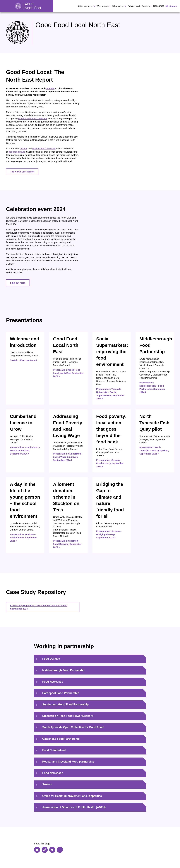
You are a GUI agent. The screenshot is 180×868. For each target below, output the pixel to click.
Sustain (50, 88)
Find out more (18, 283)
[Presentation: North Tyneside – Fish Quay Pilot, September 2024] (155, 441)
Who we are (103, 6)
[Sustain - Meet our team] (25, 368)
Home (80, 6)
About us (89, 6)
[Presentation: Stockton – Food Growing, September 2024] (68, 515)
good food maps (17, 152)
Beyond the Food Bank (44, 149)
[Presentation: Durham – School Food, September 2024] (25, 515)
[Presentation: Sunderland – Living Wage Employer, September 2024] (68, 441)
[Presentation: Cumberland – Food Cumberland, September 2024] (25, 441)
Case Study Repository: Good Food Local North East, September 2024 (39, 607)
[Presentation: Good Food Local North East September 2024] (68, 368)
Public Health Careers (139, 6)
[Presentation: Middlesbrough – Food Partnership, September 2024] (155, 368)
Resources (159, 6)
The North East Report (22, 172)
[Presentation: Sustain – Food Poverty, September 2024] (112, 441)
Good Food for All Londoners (33, 118)
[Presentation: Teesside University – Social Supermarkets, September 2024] (112, 368)
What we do (118, 6)
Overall (24, 149)
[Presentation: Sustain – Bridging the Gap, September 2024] (112, 515)
